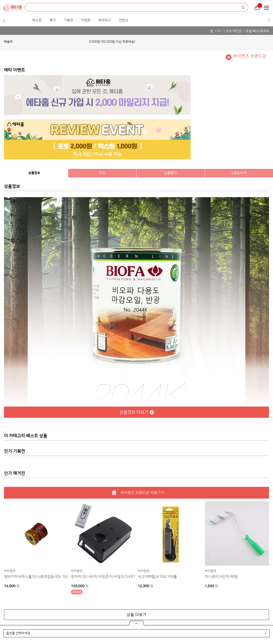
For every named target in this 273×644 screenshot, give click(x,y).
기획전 (69, 20)
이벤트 (86, 20)
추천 (102, 173)
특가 (53, 20)
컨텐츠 (124, 20)
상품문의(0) (239, 173)
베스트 (37, 20)
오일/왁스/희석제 (257, 31)
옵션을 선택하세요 (18, 633)
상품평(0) (171, 173)
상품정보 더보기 (134, 412)
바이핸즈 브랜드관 (250, 56)
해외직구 (105, 20)
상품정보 (34, 173)
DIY (219, 31)
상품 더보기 (136, 615)
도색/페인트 (234, 31)
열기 (137, 623)
